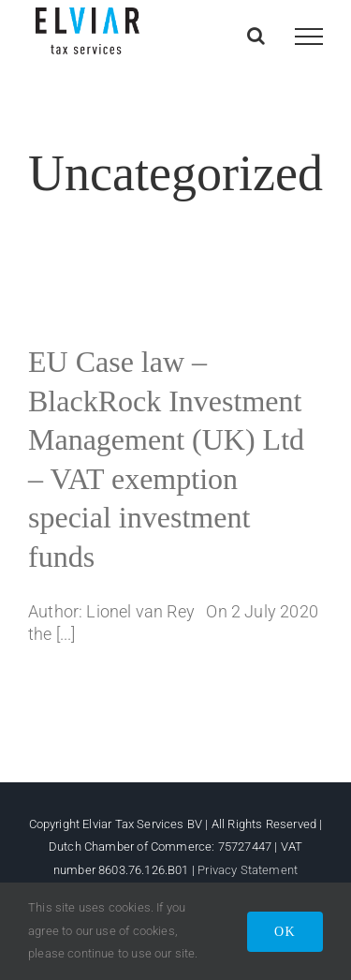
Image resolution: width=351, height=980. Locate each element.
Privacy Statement (248, 870)
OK (285, 932)
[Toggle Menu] (309, 37)
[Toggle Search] (256, 36)
